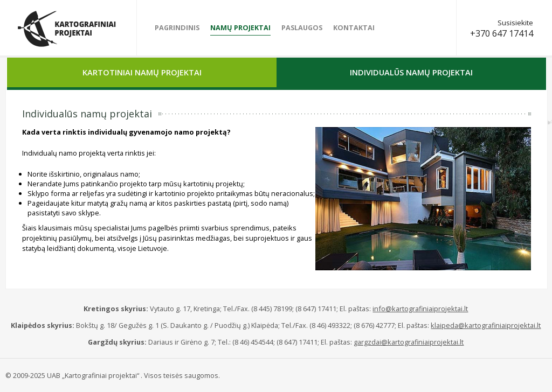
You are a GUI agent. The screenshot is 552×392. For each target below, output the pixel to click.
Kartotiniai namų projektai (142, 72)
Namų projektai (240, 27)
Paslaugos (302, 27)
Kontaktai (354, 27)
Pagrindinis (177, 27)
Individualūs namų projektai (411, 72)
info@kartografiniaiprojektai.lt (420, 309)
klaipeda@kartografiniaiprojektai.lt (486, 325)
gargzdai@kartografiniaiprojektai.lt (409, 342)
